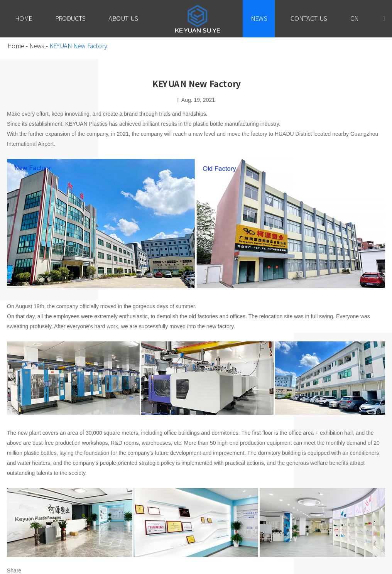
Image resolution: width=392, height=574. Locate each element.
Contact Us (308, 19)
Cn (354, 19)
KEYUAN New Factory (78, 46)
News (259, 19)
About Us (123, 19)
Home (23, 19)
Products (70, 19)
